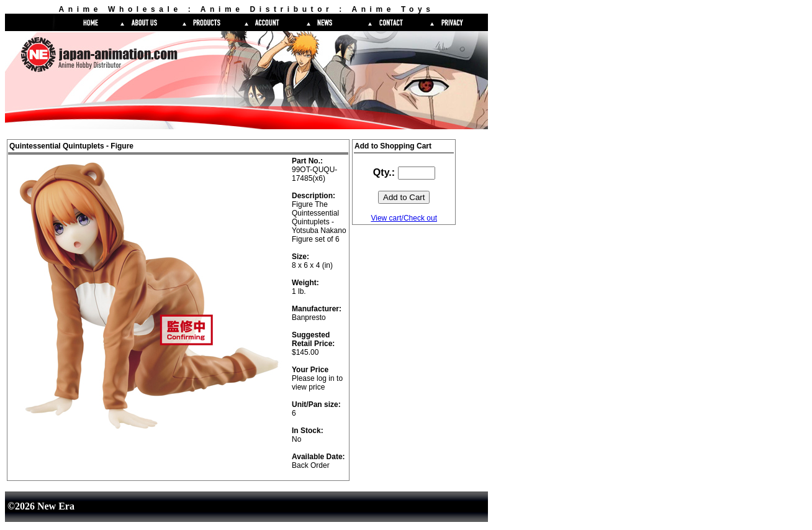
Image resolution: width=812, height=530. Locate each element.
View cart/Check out (404, 218)
